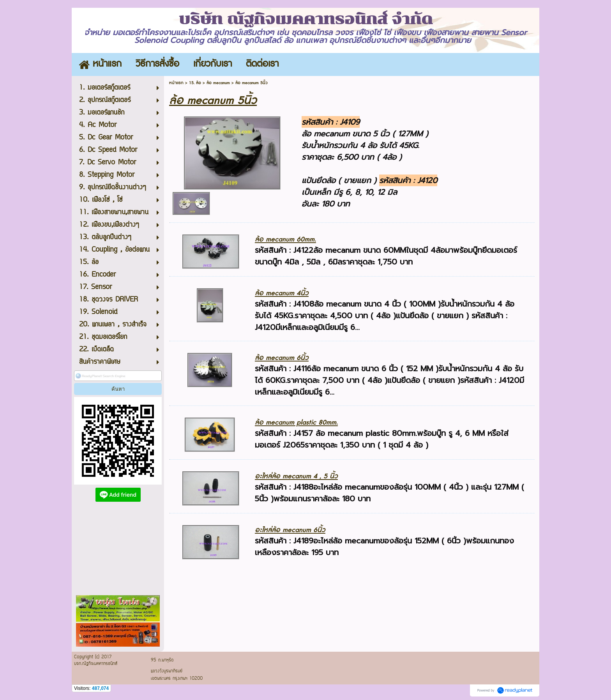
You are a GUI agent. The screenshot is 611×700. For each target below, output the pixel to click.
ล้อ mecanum (218, 83)
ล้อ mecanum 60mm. (285, 239)
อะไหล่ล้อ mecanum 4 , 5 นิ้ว (296, 476)
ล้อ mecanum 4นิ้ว (282, 293)
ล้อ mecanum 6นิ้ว (282, 358)
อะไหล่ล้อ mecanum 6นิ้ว (290, 530)
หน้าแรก (176, 83)
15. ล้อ (195, 83)
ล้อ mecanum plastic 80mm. (296, 422)
